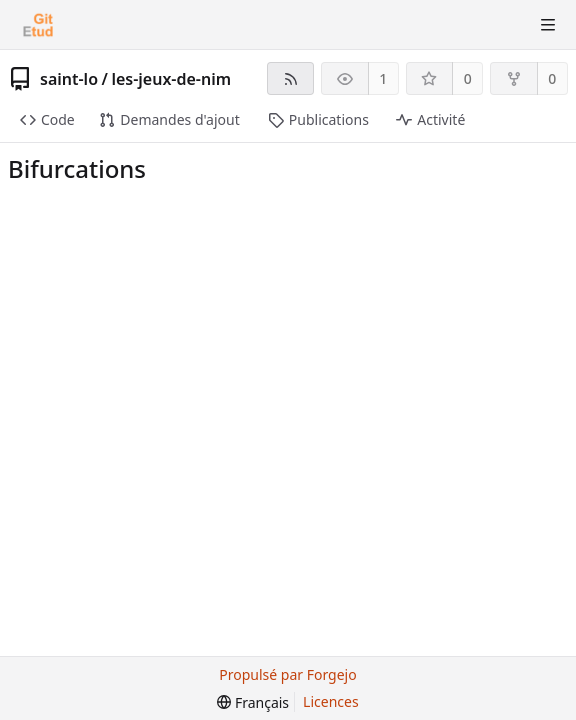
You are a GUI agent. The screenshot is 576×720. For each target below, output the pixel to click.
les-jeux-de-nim (171, 79)
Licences (331, 701)
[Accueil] (38, 25)
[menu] (253, 702)
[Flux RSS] (290, 78)
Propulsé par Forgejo (287, 674)
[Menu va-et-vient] (548, 25)
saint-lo (69, 79)
